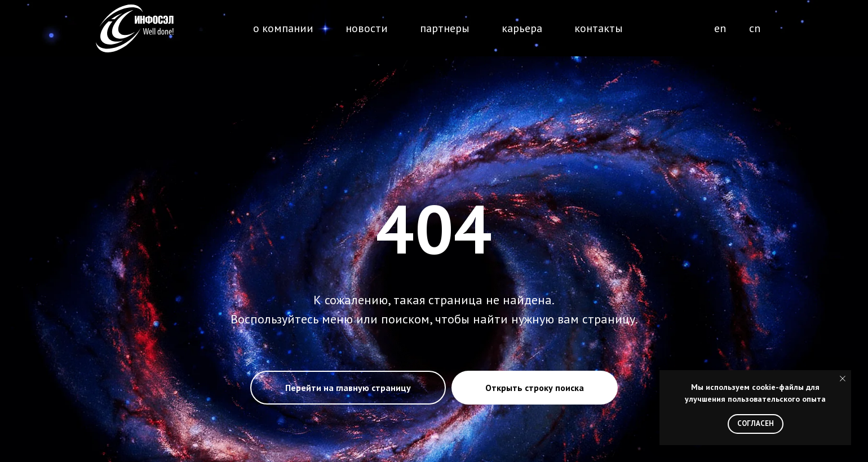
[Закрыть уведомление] (843, 379)
